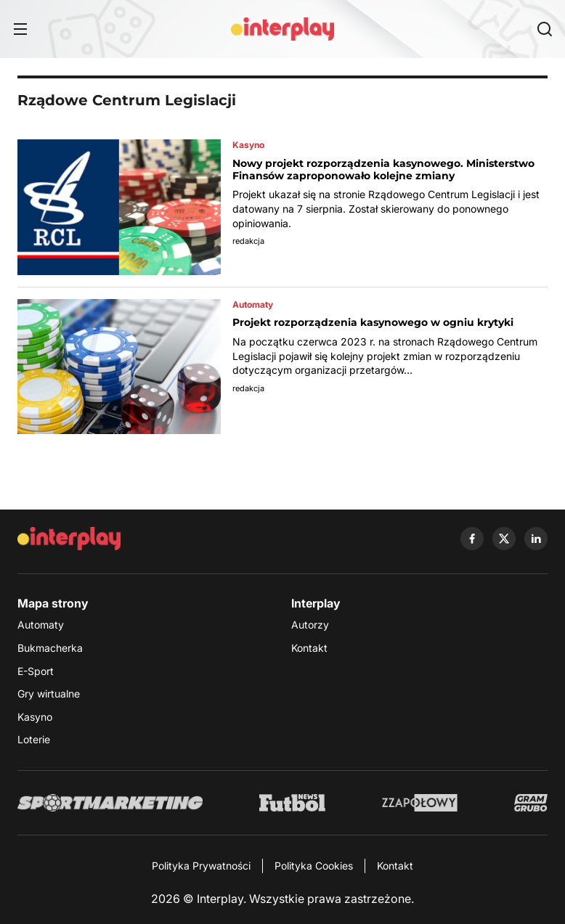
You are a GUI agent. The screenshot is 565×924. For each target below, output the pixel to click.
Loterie (34, 739)
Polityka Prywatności (201, 866)
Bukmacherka (50, 648)
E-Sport (36, 671)
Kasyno (35, 717)
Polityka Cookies (314, 866)
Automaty (41, 625)
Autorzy (310, 625)
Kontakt (309, 648)
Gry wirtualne (49, 694)
